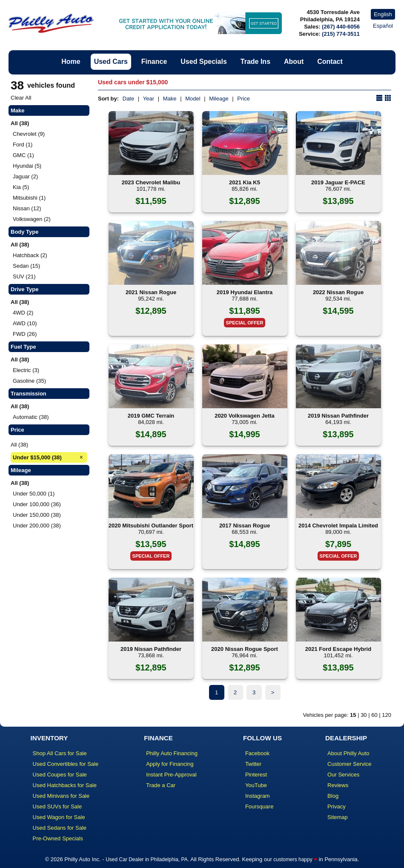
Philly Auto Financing (172, 753)
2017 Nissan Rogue (245, 526)
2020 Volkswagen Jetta (245, 416)
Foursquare (259, 806)
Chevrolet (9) (29, 134)
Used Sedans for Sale (60, 828)
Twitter (253, 764)
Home (71, 62)
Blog (333, 796)
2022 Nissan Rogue (338, 292)
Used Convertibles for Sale (66, 764)
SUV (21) (24, 276)
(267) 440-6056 (341, 27)
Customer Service (349, 764)
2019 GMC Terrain (151, 416)
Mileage (219, 99)
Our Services (343, 775)
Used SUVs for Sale (57, 806)
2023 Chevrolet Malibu (151, 182)
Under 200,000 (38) (37, 526)
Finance (154, 62)
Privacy (337, 806)
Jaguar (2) (25, 176)
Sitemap (338, 817)
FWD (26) (25, 334)
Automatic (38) (31, 417)
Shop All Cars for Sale (60, 753)
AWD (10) (25, 323)
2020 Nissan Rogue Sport (245, 649)
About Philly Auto (348, 753)
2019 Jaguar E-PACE (338, 182)
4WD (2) (23, 313)
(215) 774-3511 (341, 34)
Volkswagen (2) (32, 219)
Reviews (338, 785)
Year (149, 99)
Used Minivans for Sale (61, 796)
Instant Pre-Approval (171, 775)
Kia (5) (21, 187)
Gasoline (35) (29, 381)
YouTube (256, 785)
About (294, 62)
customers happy (293, 859)
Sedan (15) (26, 266)
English (383, 14)
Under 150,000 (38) (37, 515)
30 (364, 715)
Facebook (257, 753)
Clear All (21, 98)
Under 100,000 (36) (37, 504)
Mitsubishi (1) (29, 198)
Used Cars (111, 62)
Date (128, 99)
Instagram (258, 796)
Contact (330, 62)
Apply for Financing (170, 764)
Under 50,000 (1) (34, 494)
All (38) (19, 445)
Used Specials (204, 62)
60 (374, 715)
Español (383, 26)
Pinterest (256, 775)
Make (170, 99)
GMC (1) (23, 155)
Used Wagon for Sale (59, 817)
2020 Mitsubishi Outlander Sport (151, 526)
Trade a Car (161, 785)
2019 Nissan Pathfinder (338, 416)
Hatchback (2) (30, 255)
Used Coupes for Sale (60, 775)
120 (387, 715)
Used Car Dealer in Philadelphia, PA (147, 859)
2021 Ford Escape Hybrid (338, 649)
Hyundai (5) (27, 166)
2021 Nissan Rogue (151, 292)
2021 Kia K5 (245, 182)
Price (244, 99)
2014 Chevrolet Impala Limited (338, 526)
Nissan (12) (27, 208)
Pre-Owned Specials (58, 838)
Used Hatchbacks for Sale (65, 785)
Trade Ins (255, 62)
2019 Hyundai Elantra (245, 292)
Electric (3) (26, 370)
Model (193, 99)
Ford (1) (23, 145)
